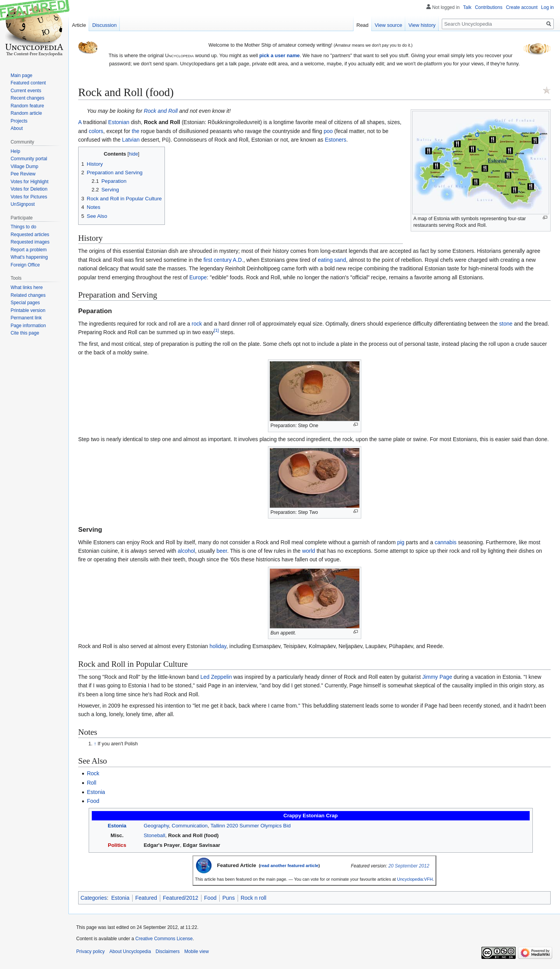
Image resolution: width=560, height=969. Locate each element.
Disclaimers (168, 951)
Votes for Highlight (29, 182)
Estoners (335, 140)
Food (93, 801)
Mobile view (197, 951)
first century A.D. (223, 260)
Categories (94, 898)
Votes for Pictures (29, 197)
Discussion (104, 25)
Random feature (27, 106)
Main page (21, 75)
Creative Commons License (164, 939)
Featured (146, 898)
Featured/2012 (181, 898)
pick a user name (280, 55)
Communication (190, 826)
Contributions (489, 7)
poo (328, 131)
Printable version (28, 310)
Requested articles (30, 235)
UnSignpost (23, 204)
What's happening (29, 257)
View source (389, 25)
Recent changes (27, 98)
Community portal (29, 159)
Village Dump (24, 166)
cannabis (446, 542)
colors (96, 131)
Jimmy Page (437, 677)
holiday (218, 646)
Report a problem (29, 250)
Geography (156, 826)
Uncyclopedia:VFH (415, 879)
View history (422, 25)
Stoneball (154, 835)
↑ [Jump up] (95, 744)
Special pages (25, 303)
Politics (117, 845)
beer (222, 551)
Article (79, 25)
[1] (216, 330)
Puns (229, 898)
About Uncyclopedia (130, 951)
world (309, 551)
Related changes (28, 295)
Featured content (28, 83)
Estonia (96, 792)
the (136, 131)
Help (15, 151)
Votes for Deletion (29, 189)
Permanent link (26, 318)
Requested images (30, 242)
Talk (467, 7)
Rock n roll (254, 898)
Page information (28, 326)
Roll (91, 783)
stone (506, 324)
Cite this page (25, 333)
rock (197, 324)
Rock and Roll (161, 111)
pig (401, 542)
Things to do (23, 227)
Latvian (131, 140)
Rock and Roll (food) (193, 835)
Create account (522, 7)
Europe (198, 277)
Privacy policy (90, 951)
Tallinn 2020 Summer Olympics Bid (250, 826)
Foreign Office (25, 265)
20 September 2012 (409, 866)
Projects (19, 121)
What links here (27, 287)
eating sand (332, 260)
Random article (26, 113)
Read (363, 25)
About (17, 128)
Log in (547, 7)
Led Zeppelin (216, 677)
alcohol (186, 551)
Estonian (119, 122)
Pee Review (23, 174)
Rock (93, 773)
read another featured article (289, 866)
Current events (26, 91)
